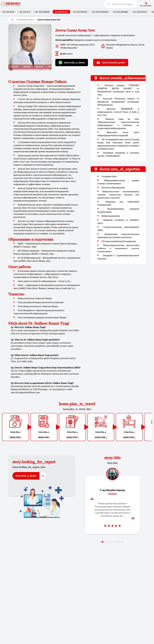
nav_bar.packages (121, 12)
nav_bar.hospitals (42, 12)
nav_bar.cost (25, 12)
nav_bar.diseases (80, 12)
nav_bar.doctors (61, 12)
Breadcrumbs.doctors (25, 20)
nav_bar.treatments (100, 12)
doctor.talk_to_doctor (72, 63)
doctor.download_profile (111, 63)
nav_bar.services (140, 12)
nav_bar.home (8, 12)
